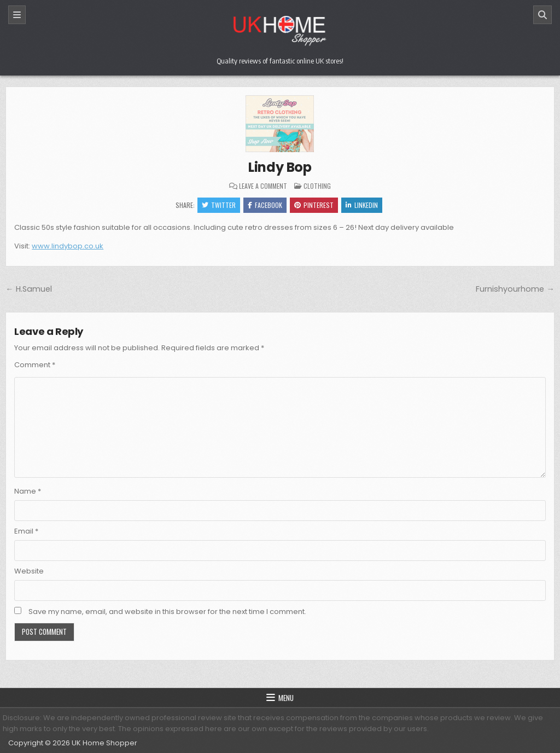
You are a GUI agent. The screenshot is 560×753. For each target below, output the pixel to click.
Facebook (265, 205)
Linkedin (362, 205)
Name (28, 491)
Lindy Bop (280, 167)
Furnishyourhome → (515, 289)
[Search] (542, 15)
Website (29, 571)
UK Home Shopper (104, 743)
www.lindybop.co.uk (68, 246)
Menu (286, 698)
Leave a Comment (263, 186)
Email (26, 531)
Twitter (219, 205)
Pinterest (314, 205)
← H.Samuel (28, 289)
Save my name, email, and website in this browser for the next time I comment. (167, 612)
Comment (35, 365)
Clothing (317, 186)
